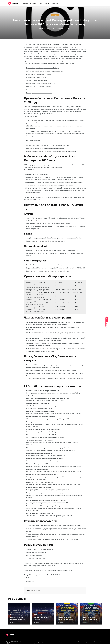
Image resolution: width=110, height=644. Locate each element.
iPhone (40, 4)
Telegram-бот (43, 173)
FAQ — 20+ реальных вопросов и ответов (39, 86)
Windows (33, 4)
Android (47, 4)
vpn (39, 589)
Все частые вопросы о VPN (37, 199)
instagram (34, 589)
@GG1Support (38, 489)
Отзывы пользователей (34, 89)
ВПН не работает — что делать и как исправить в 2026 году (43, 616)
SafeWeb (17, 641)
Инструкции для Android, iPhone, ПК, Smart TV (41, 74)
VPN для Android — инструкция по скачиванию (49, 196)
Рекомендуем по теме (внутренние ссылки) (40, 92)
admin (43, 28)
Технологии (55, 4)
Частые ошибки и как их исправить (37, 80)
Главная (26, 4)
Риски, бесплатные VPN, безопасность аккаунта (41, 83)
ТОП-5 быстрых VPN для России (37, 557)
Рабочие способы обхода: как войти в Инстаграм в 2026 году (46, 71)
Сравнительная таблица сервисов (37, 77)
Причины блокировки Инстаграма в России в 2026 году (44, 68)
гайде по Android (57, 455)
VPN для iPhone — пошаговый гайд (37, 551)
